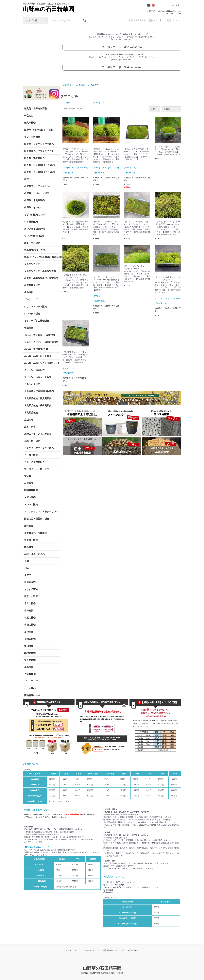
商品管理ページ (32, 695)
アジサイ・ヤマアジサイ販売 (39, 448)
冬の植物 (29, 667)
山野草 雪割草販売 (34, 200)
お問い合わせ (133, 950)
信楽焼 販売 (31, 540)
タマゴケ (66, 103)
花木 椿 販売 (32, 441)
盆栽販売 (29, 483)
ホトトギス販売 (32, 243)
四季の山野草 (31, 596)
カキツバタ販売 (32, 384)
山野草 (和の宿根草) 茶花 (39, 130)
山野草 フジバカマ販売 (37, 193)
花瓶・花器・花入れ (34, 554)
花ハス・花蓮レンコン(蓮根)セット (42, 363)
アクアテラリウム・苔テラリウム (41, 512)
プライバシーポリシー (91, 950)
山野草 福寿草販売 (34, 158)
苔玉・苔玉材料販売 (34, 462)
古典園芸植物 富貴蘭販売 (38, 398)
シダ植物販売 (31, 222)
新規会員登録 (137, 21)
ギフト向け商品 (32, 137)
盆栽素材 (29, 420)
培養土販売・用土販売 (36, 533)
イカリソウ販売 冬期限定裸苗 (40, 271)
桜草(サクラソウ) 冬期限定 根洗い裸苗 (42, 257)
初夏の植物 (30, 618)
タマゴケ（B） (99, 103)
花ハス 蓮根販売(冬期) (36, 349)
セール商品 (30, 688)
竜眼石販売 (30, 582)
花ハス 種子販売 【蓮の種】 (40, 335)
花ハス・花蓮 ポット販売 (38, 356)
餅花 (26, 179)
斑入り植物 (30, 123)
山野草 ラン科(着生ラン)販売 (40, 172)
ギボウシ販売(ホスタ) (35, 215)
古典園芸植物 (31, 413)
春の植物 (29, 611)
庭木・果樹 (30, 427)
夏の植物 (29, 632)
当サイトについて (72, 950)
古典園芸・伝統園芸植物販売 (39, 391)
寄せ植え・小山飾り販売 (37, 469)
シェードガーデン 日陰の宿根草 (41, 342)
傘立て (28, 575)
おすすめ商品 (31, 589)
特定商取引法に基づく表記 (114, 950)
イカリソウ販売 (32, 264)
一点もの (29, 116)
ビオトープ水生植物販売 (37, 321)
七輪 (26, 568)
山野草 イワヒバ (33, 208)
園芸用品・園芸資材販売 (37, 519)
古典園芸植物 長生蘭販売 (38, 406)
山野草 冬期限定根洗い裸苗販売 (41, 278)
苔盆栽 (28, 476)
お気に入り (156, 21)
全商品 (66, 85)
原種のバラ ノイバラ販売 (38, 434)
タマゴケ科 (93, 85)
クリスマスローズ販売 (36, 307)
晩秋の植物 (30, 653)
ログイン (173, 21)
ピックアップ (31, 681)
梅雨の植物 (30, 625)
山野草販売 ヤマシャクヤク (39, 151)
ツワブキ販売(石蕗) (34, 236)
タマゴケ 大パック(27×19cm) (75, 168)
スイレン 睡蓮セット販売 (38, 377)
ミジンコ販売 (31, 504)
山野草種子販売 (32, 285)
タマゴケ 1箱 (130, 168)
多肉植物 (29, 292)
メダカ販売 (30, 497)
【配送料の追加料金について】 (37, 847)
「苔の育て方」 (69, 173)
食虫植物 (29, 328)
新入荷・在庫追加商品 (36, 109)
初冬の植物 (30, 660)
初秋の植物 (30, 639)
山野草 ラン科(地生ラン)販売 (40, 165)
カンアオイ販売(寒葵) (35, 229)
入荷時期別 (30, 674)
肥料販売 (29, 526)
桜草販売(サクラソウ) (35, 250)
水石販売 (29, 547)
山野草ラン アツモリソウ (38, 186)
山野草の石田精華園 (48, 9)
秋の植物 (29, 646)
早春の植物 (30, 603)
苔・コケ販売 (31, 455)
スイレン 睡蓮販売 (34, 370)
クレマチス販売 (32, 314)
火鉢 (26, 561)
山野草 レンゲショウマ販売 (39, 144)
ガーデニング (32, 299)
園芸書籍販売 (31, 490)
